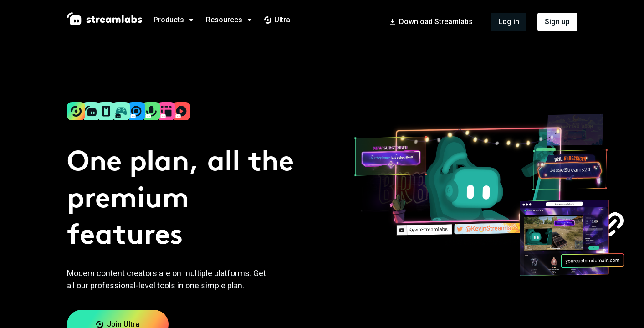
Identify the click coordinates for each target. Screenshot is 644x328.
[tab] (180, 20)
